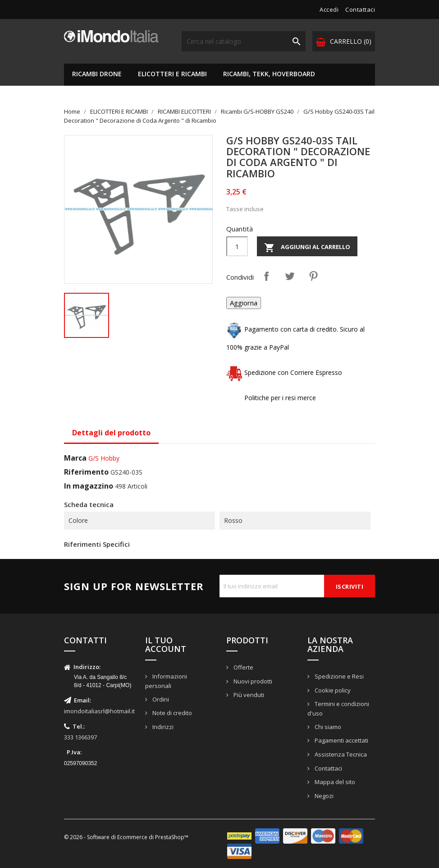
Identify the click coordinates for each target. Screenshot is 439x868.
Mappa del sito (334, 782)
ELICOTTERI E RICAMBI (172, 74)
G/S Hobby (104, 458)
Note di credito (171, 713)
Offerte (243, 667)
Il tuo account (166, 645)
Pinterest (313, 276)
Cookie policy (332, 690)
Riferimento (86, 472)
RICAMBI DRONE (97, 74)
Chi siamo (327, 727)
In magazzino (89, 486)
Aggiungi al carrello (307, 248)
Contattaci (360, 9)
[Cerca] (244, 41)
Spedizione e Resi (338, 676)
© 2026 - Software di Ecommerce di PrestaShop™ (126, 837)
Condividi (266, 276)
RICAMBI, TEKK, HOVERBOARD (269, 74)
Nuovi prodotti (252, 681)
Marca (75, 458)
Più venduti (248, 695)
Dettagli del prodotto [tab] (111, 433)
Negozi (323, 796)
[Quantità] (237, 246)
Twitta (290, 276)
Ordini (160, 699)
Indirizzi (162, 727)
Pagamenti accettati (341, 740)
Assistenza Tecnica (340, 754)
